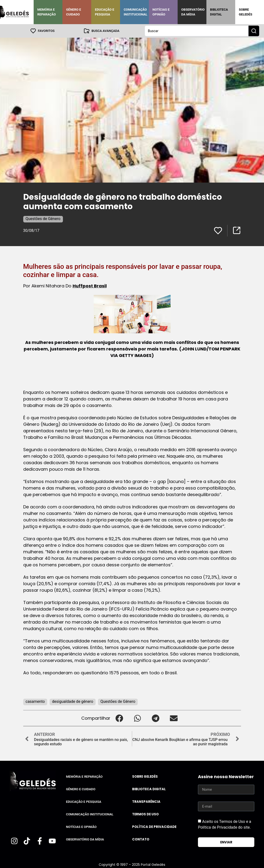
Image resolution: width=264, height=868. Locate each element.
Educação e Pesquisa (105, 12)
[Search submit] (254, 31)
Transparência (146, 802)
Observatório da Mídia (193, 12)
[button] (119, 718)
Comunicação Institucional (136, 12)
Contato (141, 839)
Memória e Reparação (46, 12)
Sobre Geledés (245, 12)
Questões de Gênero (43, 219)
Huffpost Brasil (90, 286)
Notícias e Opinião (161, 12)
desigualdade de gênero (73, 701)
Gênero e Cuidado (74, 12)
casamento (35, 701)
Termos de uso (145, 814)
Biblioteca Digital (219, 12)
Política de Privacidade (154, 827)
